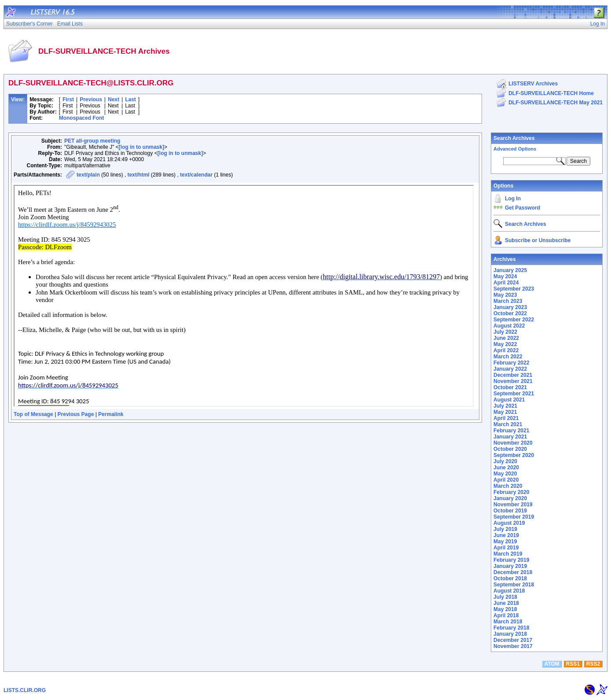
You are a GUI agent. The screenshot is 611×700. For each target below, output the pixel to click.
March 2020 (508, 486)
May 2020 (505, 474)
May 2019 (505, 542)
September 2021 (514, 394)
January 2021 (510, 437)
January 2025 (510, 270)
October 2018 (510, 578)
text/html (138, 175)
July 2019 (505, 529)
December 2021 (513, 375)
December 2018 (513, 572)
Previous (91, 99)
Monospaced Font (82, 118)
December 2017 (513, 640)
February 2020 (511, 492)
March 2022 (508, 357)
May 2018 (505, 609)
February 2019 (511, 560)
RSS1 (573, 664)
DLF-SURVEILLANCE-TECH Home (551, 93)
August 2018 (509, 591)
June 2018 (506, 603)
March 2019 (508, 554)
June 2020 (506, 468)
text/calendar (196, 175)
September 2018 (514, 585)
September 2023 (514, 289)
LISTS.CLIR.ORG (25, 690)
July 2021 (505, 406)
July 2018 (505, 597)
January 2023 (510, 307)
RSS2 (593, 664)
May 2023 (505, 295)
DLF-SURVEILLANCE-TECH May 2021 (556, 103)
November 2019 (513, 505)
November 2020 (513, 443)
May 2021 (505, 412)
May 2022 (505, 344)
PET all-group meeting (92, 141)
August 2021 (509, 400)
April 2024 (506, 283)
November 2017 (513, 646)
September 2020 (514, 455)
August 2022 (509, 326)
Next (114, 99)
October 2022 (510, 313)
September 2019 (514, 517)
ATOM (552, 664)
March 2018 (508, 622)
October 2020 (510, 449)
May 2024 (505, 276)
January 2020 (510, 498)
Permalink (111, 414)
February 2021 (511, 431)
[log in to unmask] (142, 147)
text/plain (88, 175)
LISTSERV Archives (533, 84)
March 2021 (508, 424)
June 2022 (506, 338)
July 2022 (505, 332)
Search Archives (514, 138)
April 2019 (506, 548)
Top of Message (33, 414)
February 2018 (511, 628)
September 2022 (514, 320)
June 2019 (506, 535)
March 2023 (508, 301)
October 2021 (510, 387)
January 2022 (510, 369)
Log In (513, 199)
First (68, 99)
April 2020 (506, 480)
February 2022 (511, 363)
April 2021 (506, 418)
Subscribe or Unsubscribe (538, 240)
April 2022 (506, 350)
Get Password (523, 208)
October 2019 (510, 511)
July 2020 (505, 461)
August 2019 (509, 523)
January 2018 (510, 634)
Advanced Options (515, 149)
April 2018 (506, 615)
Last (131, 99)
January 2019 (510, 566)
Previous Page (76, 414)
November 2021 (513, 381)
